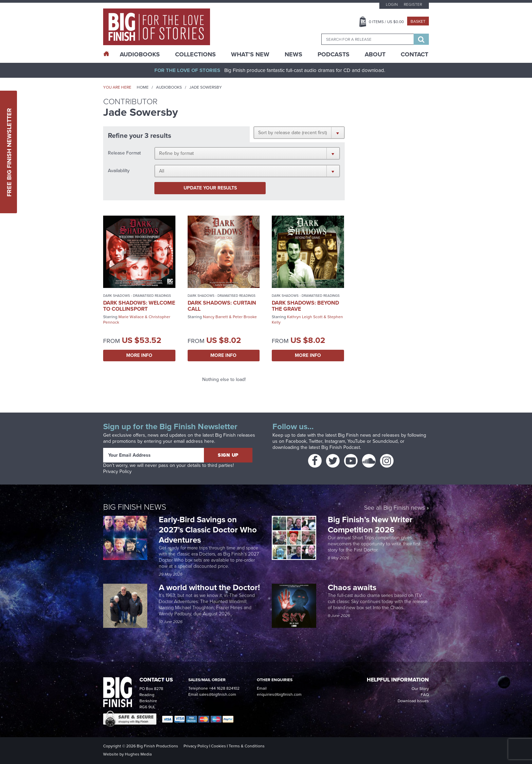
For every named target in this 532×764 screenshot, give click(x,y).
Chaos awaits (352, 587)
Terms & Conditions (247, 746)
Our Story (420, 689)
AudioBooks (140, 54)
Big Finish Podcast (341, 447)
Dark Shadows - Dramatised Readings (137, 296)
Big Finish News (135, 506)
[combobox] (367, 39)
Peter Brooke (245, 317)
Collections (195, 54)
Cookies (218, 746)
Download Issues (413, 701)
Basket (418, 21)
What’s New (250, 54)
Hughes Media (138, 754)
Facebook (296, 441)
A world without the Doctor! (209, 587)
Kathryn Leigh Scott (305, 317)
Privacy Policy (117, 471)
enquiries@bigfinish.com (279, 694)
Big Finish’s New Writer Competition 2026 (370, 525)
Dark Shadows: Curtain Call (222, 306)
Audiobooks (169, 87)
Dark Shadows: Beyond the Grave (305, 306)
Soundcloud (385, 441)
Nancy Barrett (215, 317)
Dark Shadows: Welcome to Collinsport (139, 306)
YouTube (356, 441)
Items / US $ (386, 22)
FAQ (425, 695)
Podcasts (334, 54)
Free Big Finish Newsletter (9, 152)
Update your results (210, 188)
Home (143, 87)
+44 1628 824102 (224, 688)
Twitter (316, 441)
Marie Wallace (131, 317)
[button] (299, 132)
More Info (139, 355)
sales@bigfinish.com (218, 694)
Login (392, 4)
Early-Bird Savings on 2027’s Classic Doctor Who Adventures (208, 530)
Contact (414, 54)
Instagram (335, 441)
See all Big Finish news (394, 508)
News (293, 54)
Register (413, 4)
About (375, 54)
